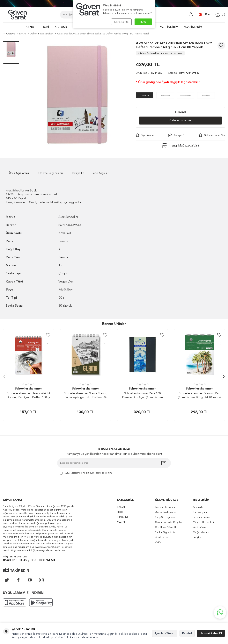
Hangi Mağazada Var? (181, 146)
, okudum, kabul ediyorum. (86, 473)
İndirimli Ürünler (202, 517)
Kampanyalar (200, 512)
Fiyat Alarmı (145, 135)
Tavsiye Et (177, 135)
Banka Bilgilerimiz (165, 532)
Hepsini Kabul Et (211, 633)
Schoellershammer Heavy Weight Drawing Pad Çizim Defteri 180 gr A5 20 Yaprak (29, 396)
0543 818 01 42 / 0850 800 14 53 (29, 560)
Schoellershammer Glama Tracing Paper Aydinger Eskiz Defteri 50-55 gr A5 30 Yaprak (86, 396)
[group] (78, 94)
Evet (143, 22)
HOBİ (45, 27)
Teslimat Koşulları (165, 507)
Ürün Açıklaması (19, 173)
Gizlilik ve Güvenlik (166, 527)
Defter (33, 34)
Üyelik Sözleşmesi (165, 512)
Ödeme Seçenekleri (51, 173)
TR (204, 15)
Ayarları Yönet (165, 633)
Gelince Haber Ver (181, 120)
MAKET (121, 522)
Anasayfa (9, 34)
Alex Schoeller (160, 53)
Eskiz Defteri (47, 34)
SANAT (31, 27)
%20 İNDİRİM (193, 27)
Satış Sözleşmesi (165, 517)
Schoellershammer (29, 389)
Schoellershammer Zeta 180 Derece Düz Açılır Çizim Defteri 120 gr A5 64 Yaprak (143, 396)
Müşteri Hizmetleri (203, 522)
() (220, 14)
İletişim (197, 537)
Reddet (187, 633)
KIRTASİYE (62, 27)
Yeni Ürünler (200, 527)
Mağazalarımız (201, 532)
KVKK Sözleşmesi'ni (75, 473)
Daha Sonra (121, 22)
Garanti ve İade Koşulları (169, 522)
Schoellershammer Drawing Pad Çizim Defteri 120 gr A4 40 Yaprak (199, 395)
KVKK (158, 543)
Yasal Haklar (162, 537)
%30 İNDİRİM (169, 27)
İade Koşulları (101, 173)
